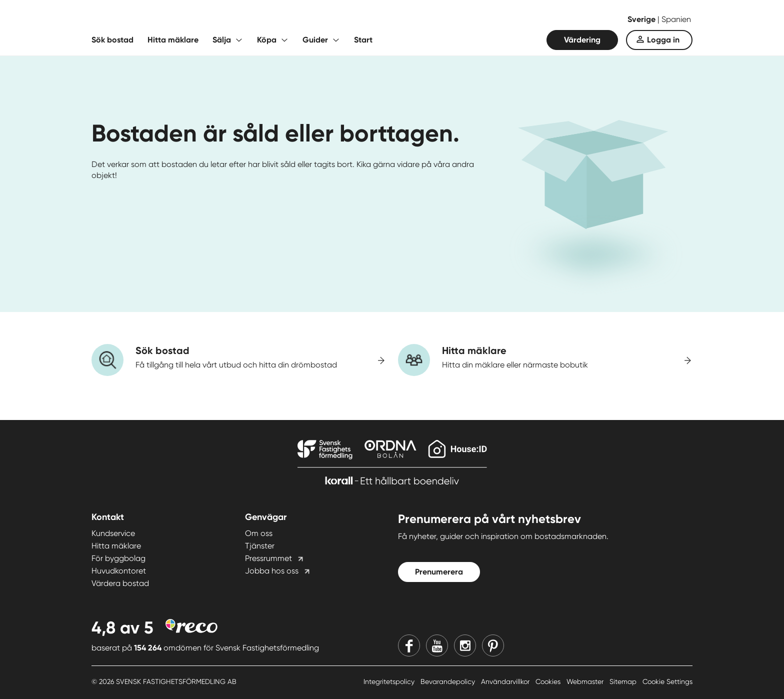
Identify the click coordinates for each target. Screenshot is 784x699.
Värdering (582, 40)
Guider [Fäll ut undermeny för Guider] (315, 40)
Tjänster (260, 546)
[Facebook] (409, 645)
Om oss (259, 533)
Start (363, 40)
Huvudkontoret (119, 571)
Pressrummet (268, 558)
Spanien (676, 19)
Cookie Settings (667, 681)
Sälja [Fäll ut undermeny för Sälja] (222, 40)
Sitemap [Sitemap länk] (624, 681)
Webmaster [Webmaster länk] (586, 681)
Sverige (642, 19)
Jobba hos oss (272, 571)
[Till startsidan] (191, 20)
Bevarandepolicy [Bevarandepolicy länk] (449, 681)
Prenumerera (439, 572)
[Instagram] (465, 645)
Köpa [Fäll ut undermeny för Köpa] (267, 40)
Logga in (663, 40)
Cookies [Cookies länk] (549, 681)
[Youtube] (437, 645)
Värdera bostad (120, 583)
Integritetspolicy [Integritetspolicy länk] (390, 681)
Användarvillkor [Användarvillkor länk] (506, 681)
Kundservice (113, 533)
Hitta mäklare (173, 40)
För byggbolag (118, 558)
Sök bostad (112, 40)
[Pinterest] (493, 645)
